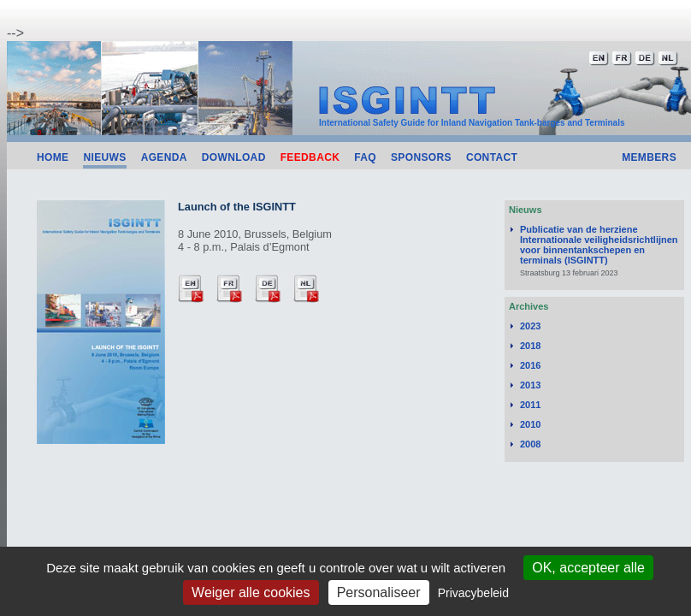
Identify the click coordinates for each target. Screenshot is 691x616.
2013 (530, 385)
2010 (530, 424)
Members (649, 157)
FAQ (365, 157)
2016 (530, 365)
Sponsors (421, 157)
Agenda (164, 157)
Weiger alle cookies (251, 592)
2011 (530, 405)
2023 (530, 326)
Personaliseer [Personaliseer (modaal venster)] (379, 592)
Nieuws (104, 157)
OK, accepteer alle (588, 568)
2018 (530, 346)
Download (234, 157)
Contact (492, 157)
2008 (530, 444)
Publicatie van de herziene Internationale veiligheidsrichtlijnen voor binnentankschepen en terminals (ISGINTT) (599, 245)
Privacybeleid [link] (473, 593)
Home (53, 157)
